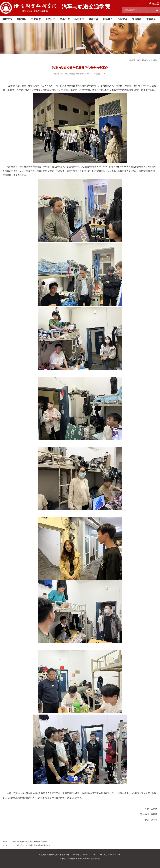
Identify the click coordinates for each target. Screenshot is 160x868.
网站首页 (7, 19)
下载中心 (151, 19)
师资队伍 (50, 19)
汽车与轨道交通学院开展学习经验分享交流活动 (30, 842)
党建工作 (94, 19)
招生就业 (122, 19)
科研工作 (79, 19)
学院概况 (22, 19)
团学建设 (108, 19)
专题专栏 (137, 19)
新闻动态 (36, 19)
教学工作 (65, 19)
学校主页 (154, 4)
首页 (138, 60)
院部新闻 (154, 60)
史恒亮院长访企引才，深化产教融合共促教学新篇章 (32, 845)
